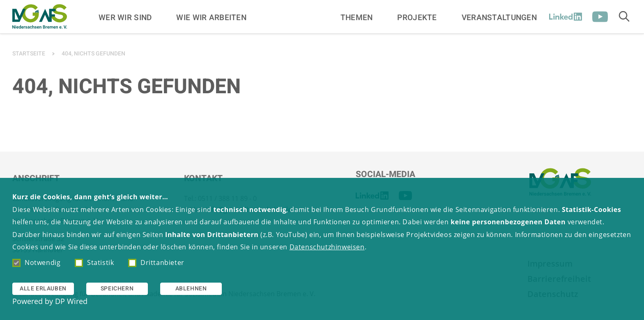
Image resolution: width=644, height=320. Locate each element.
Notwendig (36, 262)
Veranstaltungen (499, 17)
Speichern (117, 289)
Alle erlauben (43, 289)
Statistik (94, 262)
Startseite (29, 54)
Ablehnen (191, 289)
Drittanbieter (156, 262)
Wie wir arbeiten (211, 17)
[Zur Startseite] (40, 17)
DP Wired (71, 301)
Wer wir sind (125, 17)
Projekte (417, 17)
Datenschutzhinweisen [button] (327, 247)
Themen (357, 17)
